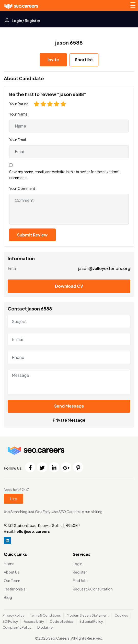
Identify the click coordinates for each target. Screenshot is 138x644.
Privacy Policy (13, 615)
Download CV (69, 286)
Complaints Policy (17, 627)
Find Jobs (81, 580)
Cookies (121, 615)
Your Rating (19, 104)
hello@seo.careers (32, 531)
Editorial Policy (91, 621)
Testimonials (15, 589)
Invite (53, 60)
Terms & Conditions (45, 615)
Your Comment (22, 188)
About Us (11, 572)
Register (80, 572)
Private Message (69, 420)
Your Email (18, 140)
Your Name (18, 114)
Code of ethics (62, 621)
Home (9, 564)
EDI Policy (10, 621)
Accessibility (34, 621)
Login (78, 564)
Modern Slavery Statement (88, 615)
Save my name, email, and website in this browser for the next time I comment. (64, 175)
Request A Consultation (93, 589)
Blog (8, 597)
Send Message (69, 406)
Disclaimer (45, 627)
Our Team (12, 580)
